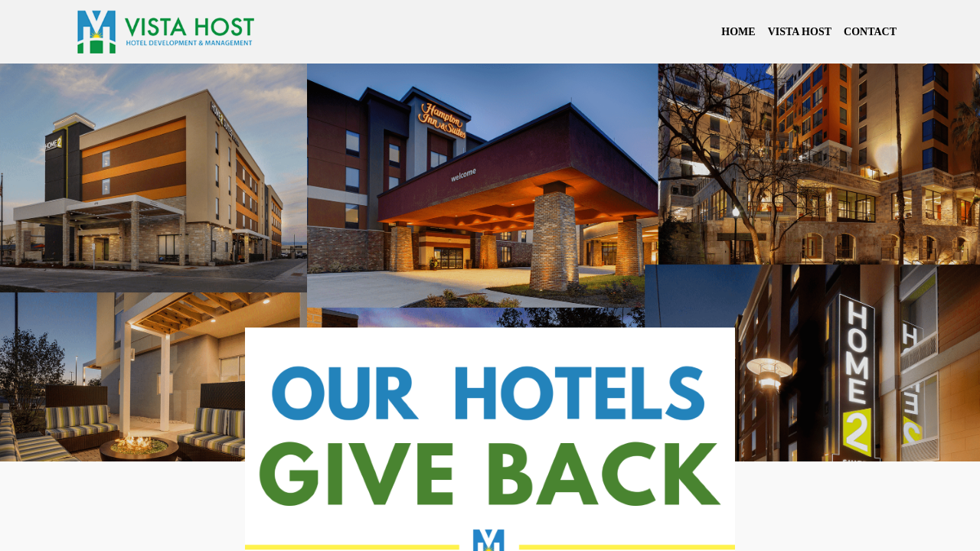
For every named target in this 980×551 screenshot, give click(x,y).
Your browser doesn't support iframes (490, 275)
